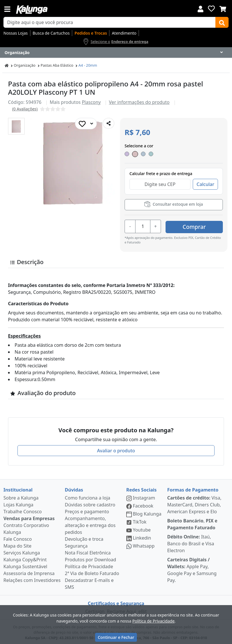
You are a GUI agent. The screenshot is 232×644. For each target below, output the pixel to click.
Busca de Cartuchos (51, 33)
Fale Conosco (18, 538)
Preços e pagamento (87, 510)
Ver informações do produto (139, 102)
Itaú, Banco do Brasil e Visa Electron (191, 542)
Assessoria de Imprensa (29, 572)
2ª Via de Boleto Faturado (92, 572)
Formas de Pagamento (193, 488)
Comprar (194, 226)
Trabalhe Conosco (23, 510)
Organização (25, 65)
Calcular (205, 184)
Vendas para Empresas (29, 517)
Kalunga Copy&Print (25, 558)
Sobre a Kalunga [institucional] (21, 496)
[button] (16, 126)
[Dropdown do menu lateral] (116, 53)
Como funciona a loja (87, 496)
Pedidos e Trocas (91, 33)
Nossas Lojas (16, 33)
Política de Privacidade (89, 565)
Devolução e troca (84, 538)
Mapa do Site (17, 544)
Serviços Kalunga (22, 551)
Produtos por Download (90, 558)
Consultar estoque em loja (174, 204)
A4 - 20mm (88, 65)
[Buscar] (222, 22)
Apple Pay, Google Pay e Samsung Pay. (192, 568)
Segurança (76, 544)
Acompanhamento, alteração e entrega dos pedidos (90, 524)
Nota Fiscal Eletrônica (88, 551)
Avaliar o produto (116, 449)
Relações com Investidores (32, 579)
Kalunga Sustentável (25, 565)
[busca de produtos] (110, 22)
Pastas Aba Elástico (57, 65)
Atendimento (124, 33)
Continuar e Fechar (116, 637)
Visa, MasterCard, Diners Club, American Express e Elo (194, 503)
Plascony (91, 102)
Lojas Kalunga (18, 503)
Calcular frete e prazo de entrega (161, 174)
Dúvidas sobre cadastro (90, 503)
